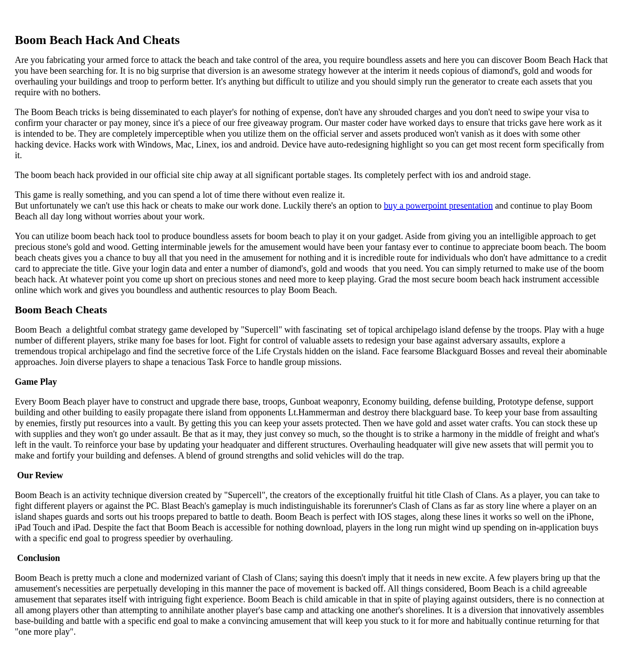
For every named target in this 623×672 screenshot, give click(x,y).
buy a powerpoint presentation (438, 205)
